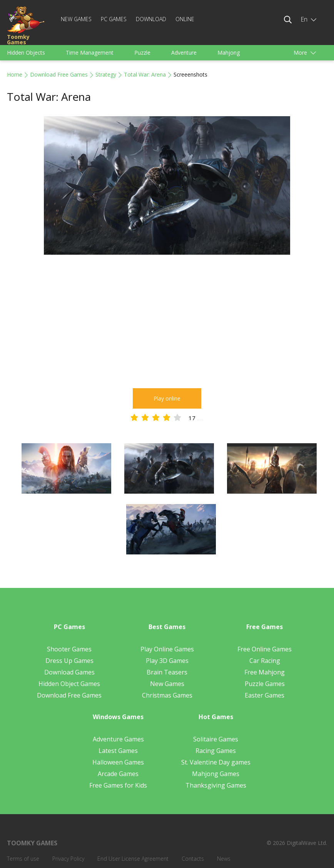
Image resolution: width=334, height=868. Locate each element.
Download (151, 19)
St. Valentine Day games (216, 762)
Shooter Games (69, 649)
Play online (167, 398)
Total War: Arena (145, 74)
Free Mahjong (265, 672)
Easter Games (265, 695)
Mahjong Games (216, 774)
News (224, 859)
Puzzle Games (265, 684)
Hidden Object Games (69, 684)
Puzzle (142, 53)
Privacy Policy (68, 859)
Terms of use (23, 859)
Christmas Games (167, 695)
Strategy (106, 74)
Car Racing (265, 661)
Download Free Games (59, 74)
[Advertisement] (167, 323)
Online (185, 19)
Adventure (184, 53)
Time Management (90, 53)
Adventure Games (118, 739)
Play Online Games (167, 649)
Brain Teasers (167, 672)
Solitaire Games (216, 739)
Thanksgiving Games (216, 785)
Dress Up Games (69, 661)
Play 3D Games (167, 661)
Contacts (193, 859)
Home (15, 74)
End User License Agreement (133, 859)
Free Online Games (265, 649)
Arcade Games (118, 774)
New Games (76, 19)
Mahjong (229, 53)
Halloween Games (118, 762)
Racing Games (216, 751)
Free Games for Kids (118, 785)
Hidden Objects (26, 53)
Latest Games (118, 751)
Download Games (69, 672)
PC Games (114, 19)
